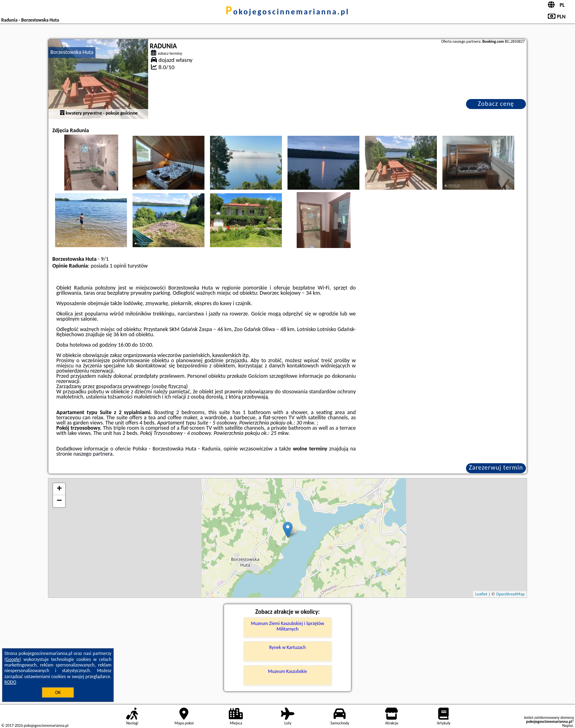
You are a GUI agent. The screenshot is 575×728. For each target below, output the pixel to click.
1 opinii (118, 266)
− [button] (59, 501)
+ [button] (59, 489)
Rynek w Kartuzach (287, 647)
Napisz (568, 725)
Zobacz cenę (496, 104)
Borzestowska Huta (72, 52)
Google (13, 659)
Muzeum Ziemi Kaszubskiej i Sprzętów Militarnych (287, 626)
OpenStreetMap (510, 594)
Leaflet (481, 594)
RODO (10, 682)
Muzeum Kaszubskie (287, 671)
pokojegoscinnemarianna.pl (287, 12)
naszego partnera (93, 454)
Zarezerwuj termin (496, 467)
